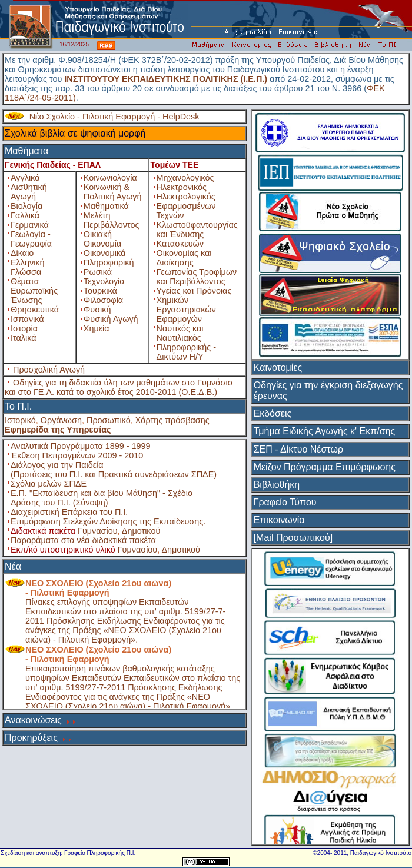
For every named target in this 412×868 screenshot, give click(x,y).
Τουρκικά (100, 291)
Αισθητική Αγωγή (29, 192)
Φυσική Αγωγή (111, 319)
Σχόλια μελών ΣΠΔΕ (49, 484)
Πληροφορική (109, 262)
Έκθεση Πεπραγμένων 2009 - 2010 (77, 455)
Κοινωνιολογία (110, 178)
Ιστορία (24, 328)
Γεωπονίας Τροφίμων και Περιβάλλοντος (197, 277)
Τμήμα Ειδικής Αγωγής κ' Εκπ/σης (325, 431)
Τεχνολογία (104, 281)
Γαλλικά (25, 215)
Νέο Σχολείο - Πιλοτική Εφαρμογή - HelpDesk (114, 117)
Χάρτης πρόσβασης (172, 420)
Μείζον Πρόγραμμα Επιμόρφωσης (325, 467)
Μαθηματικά (106, 206)
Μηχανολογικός (185, 178)
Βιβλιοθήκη (277, 485)
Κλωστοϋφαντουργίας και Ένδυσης (197, 230)
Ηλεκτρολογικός (186, 197)
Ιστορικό (20, 420)
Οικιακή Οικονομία (102, 239)
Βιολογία (26, 206)
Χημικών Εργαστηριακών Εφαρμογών (186, 310)
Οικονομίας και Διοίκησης (184, 258)
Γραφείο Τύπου (285, 502)
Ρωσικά (98, 272)
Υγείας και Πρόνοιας (194, 291)
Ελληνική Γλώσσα (28, 267)
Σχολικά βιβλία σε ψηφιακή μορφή (75, 133)
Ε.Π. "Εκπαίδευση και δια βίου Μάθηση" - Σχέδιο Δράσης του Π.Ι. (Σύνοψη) (102, 498)
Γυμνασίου (98, 531)
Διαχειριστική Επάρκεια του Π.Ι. (69, 512)
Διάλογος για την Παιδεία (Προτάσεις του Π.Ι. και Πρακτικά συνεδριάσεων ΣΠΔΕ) (114, 470)
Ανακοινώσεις (33, 720)
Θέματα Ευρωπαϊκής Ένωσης (34, 291)
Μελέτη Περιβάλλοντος (112, 220)
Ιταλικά (24, 338)
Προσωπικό (109, 420)
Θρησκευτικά (35, 310)
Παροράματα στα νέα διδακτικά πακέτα (83, 540)
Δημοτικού (141, 531)
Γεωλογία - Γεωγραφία (31, 239)
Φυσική (97, 310)
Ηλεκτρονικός (182, 187)
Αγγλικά (25, 178)
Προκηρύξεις (31, 738)
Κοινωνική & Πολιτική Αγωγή (113, 192)
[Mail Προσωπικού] (293, 538)
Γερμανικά (30, 225)
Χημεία (97, 328)
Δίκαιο (22, 253)
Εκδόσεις (273, 413)
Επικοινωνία (279, 520)
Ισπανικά (27, 319)
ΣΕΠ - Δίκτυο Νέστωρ (298, 449)
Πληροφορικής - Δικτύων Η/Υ (186, 352)
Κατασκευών (180, 244)
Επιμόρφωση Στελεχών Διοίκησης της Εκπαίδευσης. (108, 521)
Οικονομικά (104, 253)
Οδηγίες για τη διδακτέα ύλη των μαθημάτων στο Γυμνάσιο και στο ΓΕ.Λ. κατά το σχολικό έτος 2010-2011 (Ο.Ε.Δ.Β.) (119, 387)
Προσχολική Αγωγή (49, 370)
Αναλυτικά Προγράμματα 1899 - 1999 (81, 446)
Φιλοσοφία (103, 300)
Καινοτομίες (278, 368)
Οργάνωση (61, 420)
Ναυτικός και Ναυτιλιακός (180, 333)
